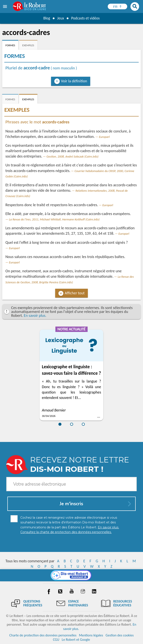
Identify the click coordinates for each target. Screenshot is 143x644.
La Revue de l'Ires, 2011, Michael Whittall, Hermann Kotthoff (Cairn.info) (54, 219)
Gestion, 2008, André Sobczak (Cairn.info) (72, 156)
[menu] (5, 6)
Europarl (104, 137)
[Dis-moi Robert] (71, 575)
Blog (46, 18)
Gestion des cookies (120, 635)
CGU (56, 640)
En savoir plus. (35, 316)
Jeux (60, 18)
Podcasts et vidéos (85, 18)
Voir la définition (74, 81)
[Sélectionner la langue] (117, 6)
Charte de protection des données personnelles (43, 635)
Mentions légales (91, 635)
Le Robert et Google (76, 640)
